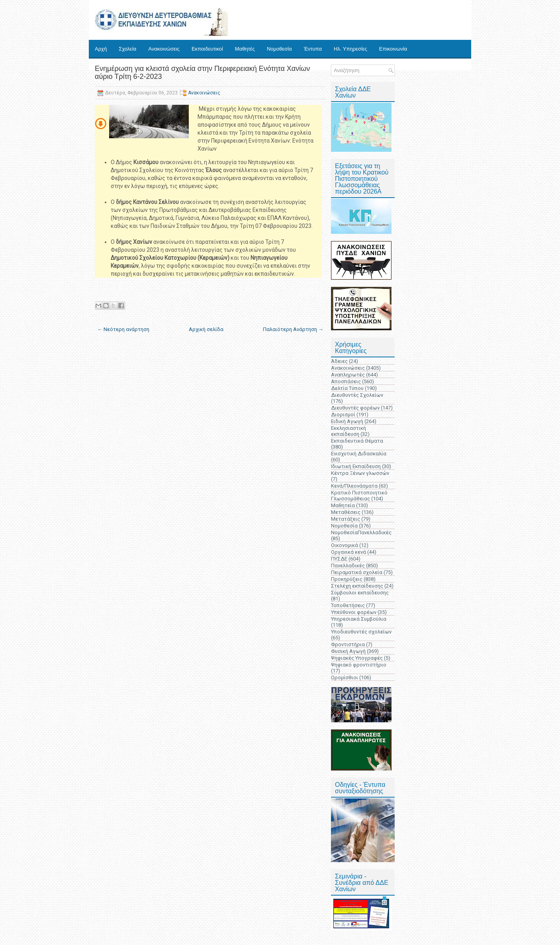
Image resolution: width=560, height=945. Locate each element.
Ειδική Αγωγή (347, 421)
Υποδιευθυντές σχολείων (361, 632)
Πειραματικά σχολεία (357, 572)
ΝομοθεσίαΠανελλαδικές (361, 532)
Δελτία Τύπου (347, 388)
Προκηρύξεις (347, 579)
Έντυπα (313, 49)
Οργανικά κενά (349, 552)
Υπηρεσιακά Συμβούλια (359, 619)
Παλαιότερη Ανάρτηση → (293, 329)
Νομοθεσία (279, 49)
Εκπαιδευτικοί (207, 49)
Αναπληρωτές (348, 375)
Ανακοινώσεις (164, 49)
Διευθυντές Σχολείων (357, 395)
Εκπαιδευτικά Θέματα (357, 441)
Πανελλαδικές (348, 566)
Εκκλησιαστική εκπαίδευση (349, 431)
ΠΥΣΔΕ (339, 559)
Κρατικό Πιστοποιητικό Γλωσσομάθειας (359, 496)
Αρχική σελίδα (206, 329)
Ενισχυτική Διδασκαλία (359, 454)
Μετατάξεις (346, 519)
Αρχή (101, 49)
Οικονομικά (345, 545)
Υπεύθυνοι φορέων (354, 612)
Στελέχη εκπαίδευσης (357, 586)
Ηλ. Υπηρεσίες (350, 49)
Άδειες (339, 361)
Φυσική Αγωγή (348, 651)
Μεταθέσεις (346, 512)
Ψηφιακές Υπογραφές (357, 658)
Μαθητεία (343, 505)
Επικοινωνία (393, 49)
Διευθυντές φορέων (355, 408)
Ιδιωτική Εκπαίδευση (356, 466)
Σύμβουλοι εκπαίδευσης (360, 593)
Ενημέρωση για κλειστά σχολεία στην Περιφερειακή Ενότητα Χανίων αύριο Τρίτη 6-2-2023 (202, 73)
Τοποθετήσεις (348, 605)
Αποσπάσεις (346, 381)
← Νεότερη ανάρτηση (123, 329)
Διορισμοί (343, 415)
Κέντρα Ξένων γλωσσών (360, 473)
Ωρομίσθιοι (345, 677)
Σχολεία (127, 49)
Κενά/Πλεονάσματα (354, 486)
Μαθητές (245, 49)
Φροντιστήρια (348, 644)
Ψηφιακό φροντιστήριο (359, 665)
